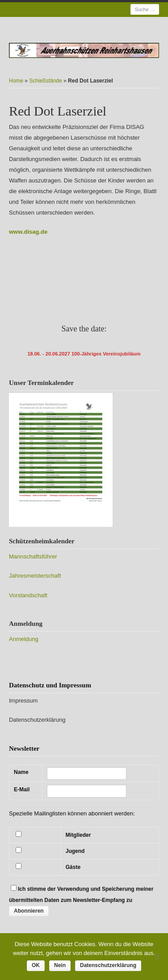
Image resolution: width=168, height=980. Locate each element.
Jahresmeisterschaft (35, 576)
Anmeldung (24, 639)
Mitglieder (78, 835)
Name (21, 772)
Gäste (73, 867)
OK (36, 965)
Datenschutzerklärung (37, 720)
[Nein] (157, 957)
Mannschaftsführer (33, 556)
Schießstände (45, 81)
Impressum (23, 701)
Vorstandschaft (28, 595)
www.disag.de (28, 232)
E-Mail (22, 790)
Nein (60, 965)
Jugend (75, 851)
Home (16, 81)
